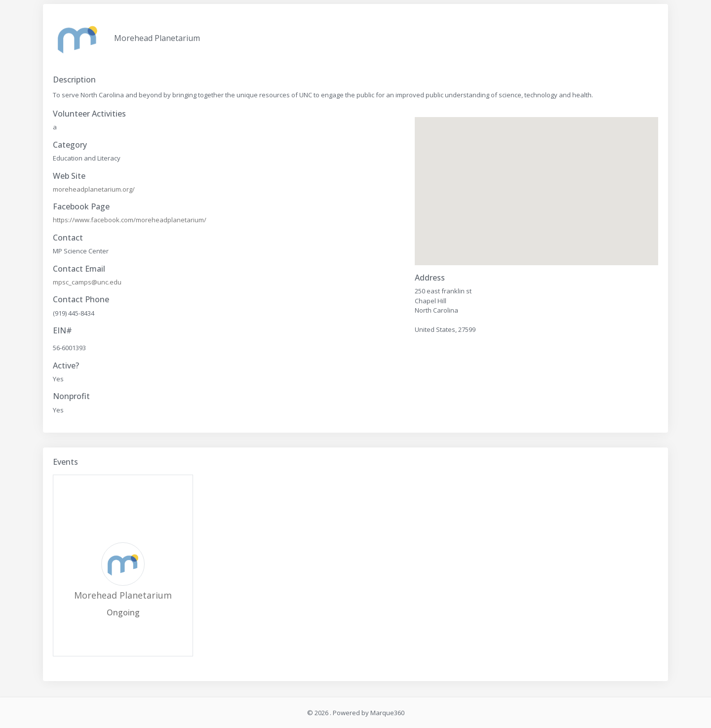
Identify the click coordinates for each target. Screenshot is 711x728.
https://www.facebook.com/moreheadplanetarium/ (130, 220)
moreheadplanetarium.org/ (94, 189)
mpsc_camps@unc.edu (87, 282)
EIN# (62, 331)
